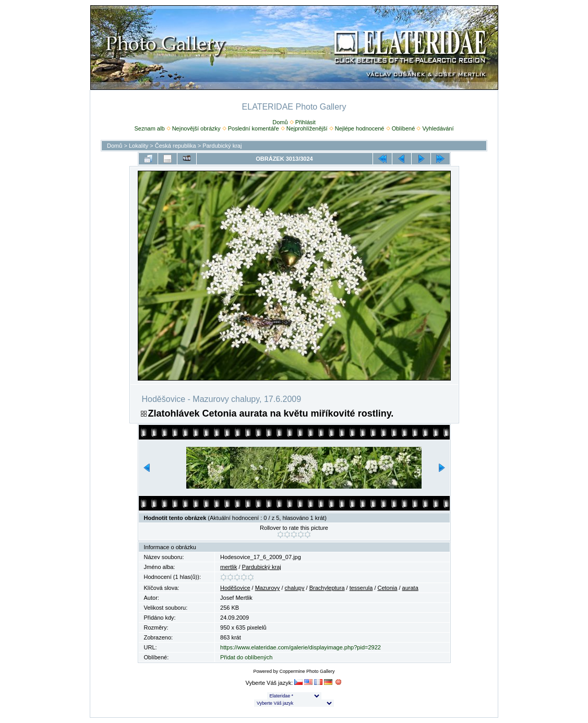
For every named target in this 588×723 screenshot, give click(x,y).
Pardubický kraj (222, 146)
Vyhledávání (438, 128)
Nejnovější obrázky (196, 128)
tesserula (361, 588)
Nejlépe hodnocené (360, 128)
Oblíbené (404, 128)
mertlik (229, 567)
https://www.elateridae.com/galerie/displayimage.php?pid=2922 (301, 647)
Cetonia (388, 588)
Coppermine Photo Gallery (307, 671)
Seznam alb (149, 128)
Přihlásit (305, 122)
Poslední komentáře (254, 128)
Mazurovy (268, 588)
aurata (410, 588)
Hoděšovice (235, 588)
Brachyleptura (327, 588)
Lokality (139, 146)
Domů (280, 122)
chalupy (295, 588)
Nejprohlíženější (307, 128)
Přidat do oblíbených (246, 657)
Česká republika (176, 146)
